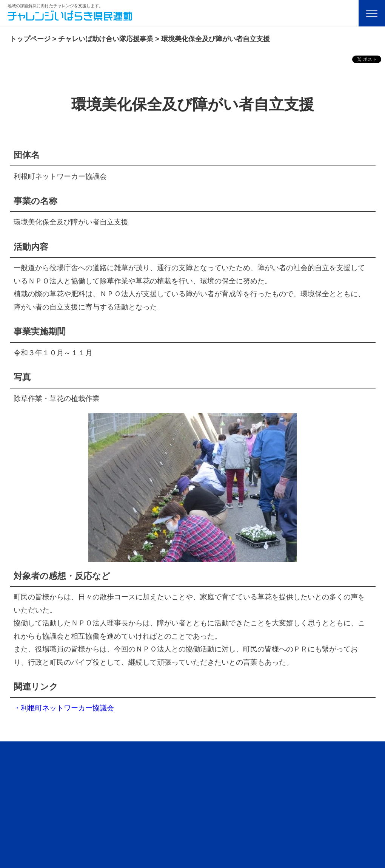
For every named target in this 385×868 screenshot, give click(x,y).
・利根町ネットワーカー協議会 (64, 708)
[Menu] (372, 13)
